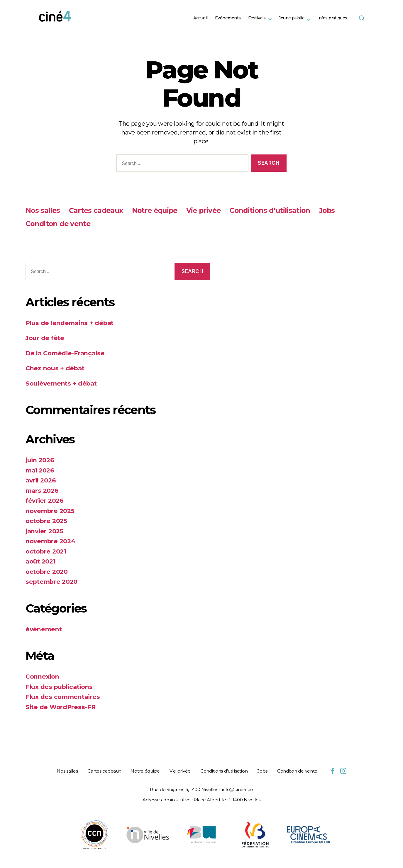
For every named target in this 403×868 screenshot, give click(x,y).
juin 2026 (40, 460)
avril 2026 (41, 480)
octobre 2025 (47, 521)
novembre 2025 (51, 511)
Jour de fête (45, 338)
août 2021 (41, 561)
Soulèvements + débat (62, 383)
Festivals (257, 18)
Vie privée (209, 210)
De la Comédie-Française (66, 353)
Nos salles (43, 210)
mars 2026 (43, 491)
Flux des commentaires (64, 697)
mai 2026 (40, 470)
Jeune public (291, 18)
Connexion (43, 676)
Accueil (200, 18)
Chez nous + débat (55, 368)
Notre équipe (158, 210)
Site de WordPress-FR (61, 707)
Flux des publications (60, 687)
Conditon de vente (59, 224)
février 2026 (45, 501)
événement (44, 629)
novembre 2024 (51, 541)
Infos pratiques (332, 18)
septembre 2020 (52, 582)
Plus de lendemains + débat (71, 323)
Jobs (336, 210)
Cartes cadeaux (98, 210)
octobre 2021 (46, 551)
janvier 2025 (45, 531)
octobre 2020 (47, 572)
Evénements (228, 18)
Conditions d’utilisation (277, 210)
